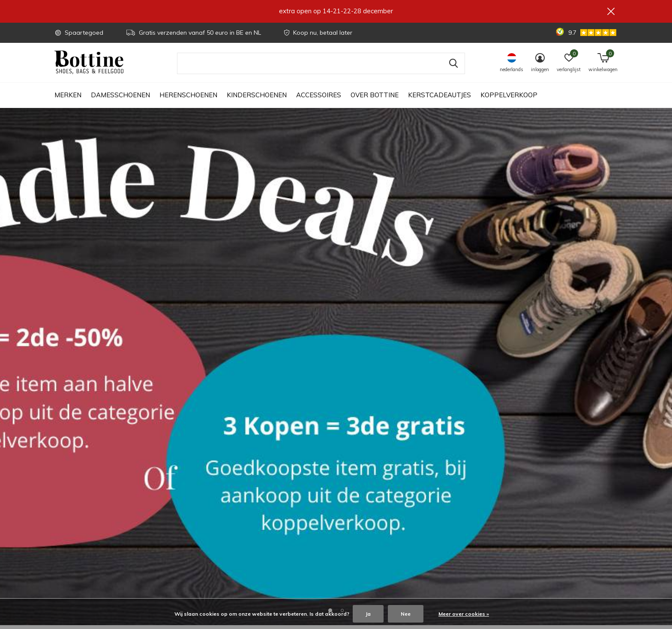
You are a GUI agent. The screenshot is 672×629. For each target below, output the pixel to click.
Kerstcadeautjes (439, 99)
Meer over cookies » (464, 614)
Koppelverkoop (509, 99)
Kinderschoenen (257, 99)
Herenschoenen (188, 99)
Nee (406, 614)
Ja (368, 614)
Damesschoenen (120, 99)
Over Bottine (375, 99)
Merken (68, 99)
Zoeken (453, 67)
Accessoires (319, 99)
